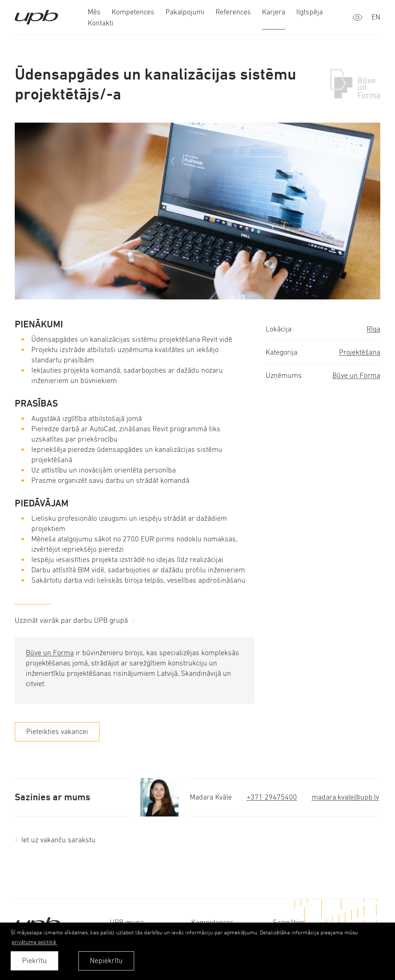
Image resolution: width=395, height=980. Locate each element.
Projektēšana (360, 352)
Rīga (373, 329)
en (376, 17)
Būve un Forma (356, 375)
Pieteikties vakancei (57, 732)
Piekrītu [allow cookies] (34, 961)
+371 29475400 (272, 797)
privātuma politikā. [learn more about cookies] (34, 942)
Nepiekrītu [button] (106, 961)
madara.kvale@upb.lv (345, 797)
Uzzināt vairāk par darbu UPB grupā (71, 620)
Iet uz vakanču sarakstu (58, 840)
